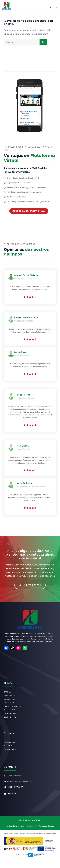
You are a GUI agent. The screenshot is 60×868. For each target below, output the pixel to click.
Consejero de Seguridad (13, 710)
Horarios (12, 794)
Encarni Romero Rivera (26, 318)
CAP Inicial (8, 692)
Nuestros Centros (14, 776)
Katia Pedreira (24, 483)
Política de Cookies (46, 826)
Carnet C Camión (10, 750)
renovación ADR (10, 703)
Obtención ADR (9, 699)
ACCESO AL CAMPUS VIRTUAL (29, 211)
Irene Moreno (24, 395)
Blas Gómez (20, 352)
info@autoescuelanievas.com (19, 781)
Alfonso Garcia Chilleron (27, 275)
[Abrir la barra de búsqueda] (50, 7)
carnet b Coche (10, 746)
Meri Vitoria (23, 446)
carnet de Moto (10, 742)
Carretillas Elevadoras (12, 713)
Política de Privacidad (15, 826)
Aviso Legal (31, 826)
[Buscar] (43, 42)
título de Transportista (12, 706)
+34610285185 (16, 787)
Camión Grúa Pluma (11, 717)
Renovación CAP (10, 696)
